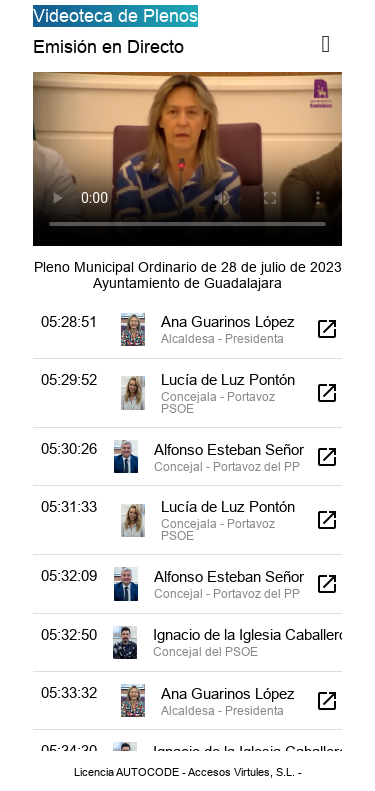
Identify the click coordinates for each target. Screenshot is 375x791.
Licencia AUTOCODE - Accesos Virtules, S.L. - (188, 772)
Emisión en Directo (108, 46)
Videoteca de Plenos (115, 15)
